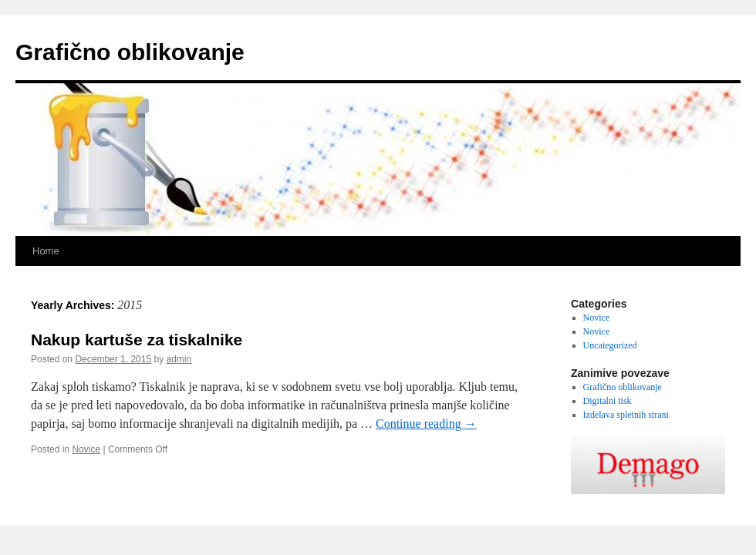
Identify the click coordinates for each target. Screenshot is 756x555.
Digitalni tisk (607, 401)
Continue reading (426, 424)
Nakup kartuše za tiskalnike (137, 340)
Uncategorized (610, 345)
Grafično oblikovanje (130, 52)
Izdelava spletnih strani (626, 415)
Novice (86, 449)
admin (179, 359)
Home (46, 251)
